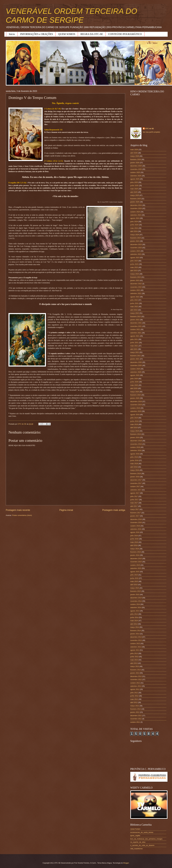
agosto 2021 (135, 336)
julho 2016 (134, 536)
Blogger (126, 863)
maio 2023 (134, 267)
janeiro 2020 (135, 398)
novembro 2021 (136, 326)
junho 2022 (134, 303)
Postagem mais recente (18, 510)
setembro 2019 (136, 411)
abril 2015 (134, 585)
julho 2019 (134, 418)
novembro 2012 (136, 680)
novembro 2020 (136, 365)
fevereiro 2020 (136, 395)
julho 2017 (134, 496)
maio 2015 (134, 581)
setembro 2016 (136, 529)
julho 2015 (134, 575)
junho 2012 (134, 696)
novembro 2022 (136, 287)
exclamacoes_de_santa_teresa (142, 832)
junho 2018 (134, 460)
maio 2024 (134, 228)
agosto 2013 (135, 650)
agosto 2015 (135, 572)
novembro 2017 (136, 483)
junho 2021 (134, 343)
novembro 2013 (136, 640)
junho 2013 (134, 657)
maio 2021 (134, 346)
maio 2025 (134, 189)
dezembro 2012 (136, 676)
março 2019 (135, 431)
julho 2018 (134, 457)
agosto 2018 (135, 454)
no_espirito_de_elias (138, 842)
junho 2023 (134, 264)
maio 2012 (134, 699)
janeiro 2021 (135, 359)
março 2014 (135, 627)
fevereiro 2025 (136, 199)
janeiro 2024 (135, 241)
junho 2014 (134, 617)
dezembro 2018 (136, 441)
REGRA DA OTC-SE (92, 34)
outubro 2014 (135, 604)
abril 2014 (134, 624)
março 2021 (135, 352)
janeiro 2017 (135, 516)
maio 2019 (134, 424)
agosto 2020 (135, 375)
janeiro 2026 (135, 163)
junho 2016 (134, 539)
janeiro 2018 (135, 477)
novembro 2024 (136, 208)
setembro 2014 (136, 607)
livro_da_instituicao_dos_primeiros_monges (146, 839)
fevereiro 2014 (136, 631)
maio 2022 (134, 307)
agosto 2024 (135, 218)
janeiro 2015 (135, 595)
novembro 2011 (136, 719)
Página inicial (66, 510)
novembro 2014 (136, 601)
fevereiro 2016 (136, 552)
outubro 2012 (135, 683)
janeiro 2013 (135, 673)
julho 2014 (134, 614)
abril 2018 (134, 467)
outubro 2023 (135, 251)
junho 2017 (134, 500)
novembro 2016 (136, 522)
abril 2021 (134, 349)
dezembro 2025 (136, 166)
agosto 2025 (135, 179)
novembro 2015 (136, 562)
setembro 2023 (136, 254)
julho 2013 (134, 653)
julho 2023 (134, 261)
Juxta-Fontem (135, 829)
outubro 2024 (135, 212)
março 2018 (135, 470)
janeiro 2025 (135, 202)
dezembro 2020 (136, 362)
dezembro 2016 (136, 519)
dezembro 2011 (136, 716)
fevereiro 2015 (136, 591)
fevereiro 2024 (136, 238)
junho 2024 (134, 225)
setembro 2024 (136, 215)
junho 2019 (134, 421)
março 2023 (135, 274)
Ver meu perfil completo (151, 132)
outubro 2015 (135, 565)
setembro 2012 (136, 686)
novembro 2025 (136, 169)
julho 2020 (134, 379)
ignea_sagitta (135, 836)
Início (12, 34)
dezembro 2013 (136, 637)
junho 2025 (134, 186)
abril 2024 (134, 231)
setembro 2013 (136, 647)
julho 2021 (134, 339)
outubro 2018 (135, 447)
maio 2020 (134, 385)
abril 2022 (134, 310)
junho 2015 (134, 578)
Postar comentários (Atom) (22, 515)
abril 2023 (134, 271)
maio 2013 (134, 660)
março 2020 (135, 392)
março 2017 (135, 509)
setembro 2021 (136, 333)
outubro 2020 (135, 369)
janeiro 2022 (135, 320)
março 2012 (135, 706)
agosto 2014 (135, 611)
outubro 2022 (135, 290)
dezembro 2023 (136, 244)
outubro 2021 (135, 329)
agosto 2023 (135, 258)
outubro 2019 (135, 408)
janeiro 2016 (135, 555)
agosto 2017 (135, 493)
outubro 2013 (135, 644)
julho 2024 (134, 222)
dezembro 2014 (136, 598)
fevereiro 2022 (136, 316)
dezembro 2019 (136, 401)
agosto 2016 (135, 532)
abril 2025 (134, 192)
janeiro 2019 (135, 437)
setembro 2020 (136, 372)
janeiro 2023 (135, 280)
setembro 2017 (136, 490)
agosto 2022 (135, 297)
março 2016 (135, 549)
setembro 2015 (136, 568)
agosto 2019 (135, 415)
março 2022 (135, 313)
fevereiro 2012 (136, 709)
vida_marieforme (136, 849)
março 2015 (135, 588)
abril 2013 (134, 663)
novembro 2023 (136, 248)
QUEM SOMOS (67, 34)
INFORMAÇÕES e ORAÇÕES (37, 34)
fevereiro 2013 (136, 670)
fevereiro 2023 (136, 277)
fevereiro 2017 (136, 513)
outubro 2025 (135, 172)
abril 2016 (134, 545)
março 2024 (135, 235)
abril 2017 (134, 506)
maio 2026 (134, 150)
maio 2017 (134, 503)
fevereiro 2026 (136, 159)
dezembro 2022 (136, 284)
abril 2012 (134, 702)
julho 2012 (134, 693)
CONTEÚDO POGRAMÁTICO (125, 34)
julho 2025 (134, 182)
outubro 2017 (135, 486)
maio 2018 (134, 464)
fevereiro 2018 (136, 473)
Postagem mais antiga (114, 510)
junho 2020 (134, 382)
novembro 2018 (136, 444)
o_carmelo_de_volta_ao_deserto (142, 845)
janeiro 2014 (135, 634)
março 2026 (135, 156)
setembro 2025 (136, 176)
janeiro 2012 (135, 712)
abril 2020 (134, 388)
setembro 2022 (136, 293)
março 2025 (135, 195)
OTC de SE (150, 129)
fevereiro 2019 (136, 434)
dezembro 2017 (136, 480)
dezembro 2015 (136, 558)
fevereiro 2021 (136, 356)
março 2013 (135, 666)
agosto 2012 (135, 689)
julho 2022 (134, 300)
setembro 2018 (136, 450)
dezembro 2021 (136, 323)
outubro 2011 (135, 722)
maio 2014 (134, 621)
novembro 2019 (136, 405)
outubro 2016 (135, 526)
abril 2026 (134, 153)
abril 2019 (134, 428)
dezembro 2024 (136, 205)
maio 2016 (134, 542)
